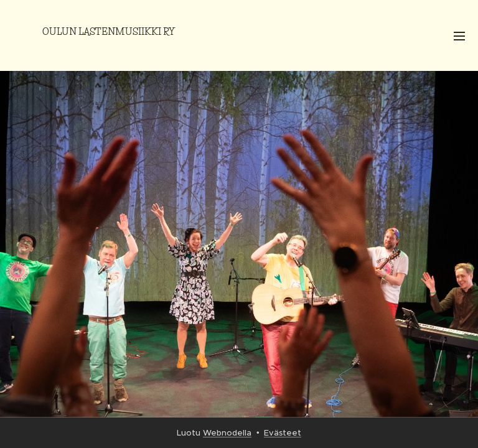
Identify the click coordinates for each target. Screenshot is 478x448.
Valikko (459, 36)
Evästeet (283, 433)
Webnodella (227, 433)
